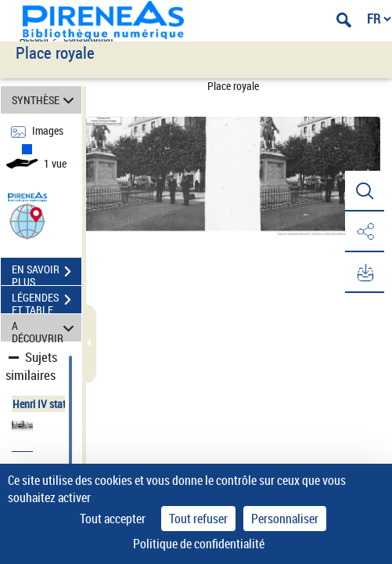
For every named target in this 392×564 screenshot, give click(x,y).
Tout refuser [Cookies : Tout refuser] (198, 519)
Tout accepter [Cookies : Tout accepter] (113, 519)
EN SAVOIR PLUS (47, 273)
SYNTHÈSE (45, 100)
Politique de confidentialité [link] (199, 544)
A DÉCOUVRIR (45, 328)
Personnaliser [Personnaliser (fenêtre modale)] (285, 519)
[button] (27, 221)
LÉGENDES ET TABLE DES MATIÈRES (47, 302)
